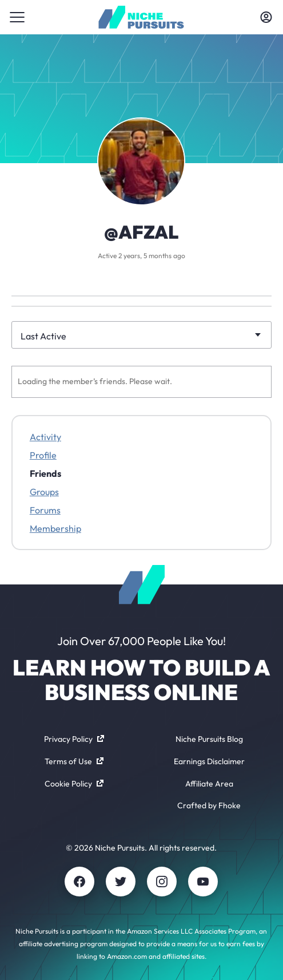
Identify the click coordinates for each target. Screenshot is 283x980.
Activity (45, 437)
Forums (45, 510)
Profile (43, 455)
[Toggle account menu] (266, 17)
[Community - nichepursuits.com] (141, 17)
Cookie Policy (74, 784)
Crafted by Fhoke (209, 805)
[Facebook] (79, 882)
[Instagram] (162, 882)
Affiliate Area (209, 784)
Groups (44, 492)
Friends (45, 473)
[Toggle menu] (17, 17)
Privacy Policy (74, 739)
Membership (55, 528)
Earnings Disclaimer (209, 761)
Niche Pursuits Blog (209, 739)
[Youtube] (203, 882)
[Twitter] (121, 882)
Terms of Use (74, 761)
